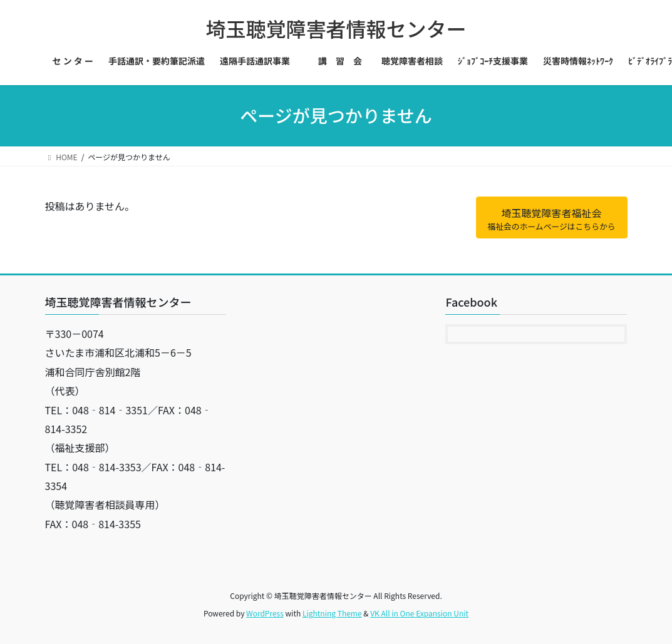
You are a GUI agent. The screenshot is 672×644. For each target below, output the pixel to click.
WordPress (265, 613)
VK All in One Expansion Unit (419, 613)
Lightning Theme (332, 613)
